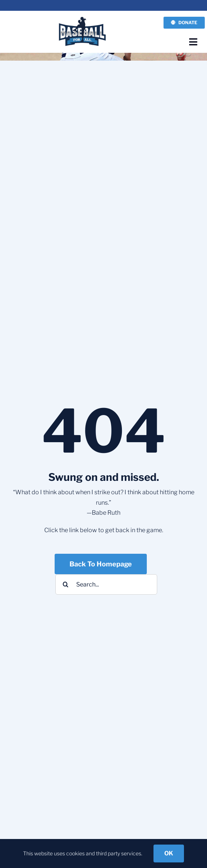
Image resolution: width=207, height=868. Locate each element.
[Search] (66, 584)
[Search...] (106, 584)
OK (169, 853)
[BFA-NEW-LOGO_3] (83, 18)
